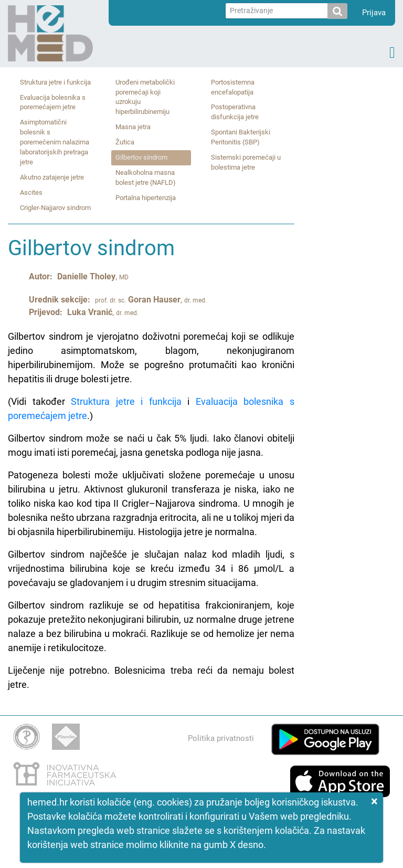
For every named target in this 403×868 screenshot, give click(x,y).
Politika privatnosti (221, 738)
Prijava (374, 13)
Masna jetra (133, 127)
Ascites (31, 192)
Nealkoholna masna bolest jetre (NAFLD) (146, 177)
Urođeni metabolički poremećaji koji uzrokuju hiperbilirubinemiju (145, 97)
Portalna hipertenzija (146, 198)
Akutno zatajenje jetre (52, 177)
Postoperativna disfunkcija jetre (235, 112)
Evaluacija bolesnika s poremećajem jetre (53, 102)
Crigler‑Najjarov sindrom (55, 208)
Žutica (125, 142)
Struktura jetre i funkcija (55, 82)
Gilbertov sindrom (141, 157)
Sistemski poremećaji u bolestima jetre (246, 162)
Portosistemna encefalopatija (233, 87)
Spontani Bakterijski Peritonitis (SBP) (241, 137)
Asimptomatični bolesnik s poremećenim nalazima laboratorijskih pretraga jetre (55, 142)
